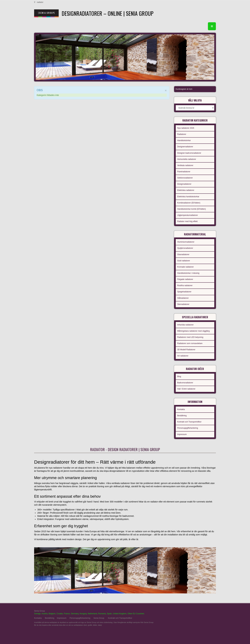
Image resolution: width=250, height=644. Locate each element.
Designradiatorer (184, 184)
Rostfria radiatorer (185, 285)
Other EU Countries (136, 614)
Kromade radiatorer (186, 267)
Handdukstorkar (184, 140)
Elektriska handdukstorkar (188, 197)
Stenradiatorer (183, 304)
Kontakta (181, 409)
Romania (102, 614)
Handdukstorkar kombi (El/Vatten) (192, 209)
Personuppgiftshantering (188, 428)
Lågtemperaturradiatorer (188, 215)
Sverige (37, 614)
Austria (45, 614)
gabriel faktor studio (204, 613)
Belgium (52, 614)
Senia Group (99, 618)
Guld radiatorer (184, 261)
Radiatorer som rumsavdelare (190, 343)
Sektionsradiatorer (185, 178)
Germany (75, 614)
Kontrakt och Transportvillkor (189, 422)
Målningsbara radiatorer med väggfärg (193, 331)
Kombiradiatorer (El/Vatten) (189, 203)
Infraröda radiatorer (186, 325)
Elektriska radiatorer (186, 190)
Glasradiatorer (183, 254)
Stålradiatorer (183, 298)
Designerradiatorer (185, 147)
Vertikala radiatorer (185, 165)
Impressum (182, 434)
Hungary (83, 614)
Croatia (60, 614)
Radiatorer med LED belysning (190, 337)
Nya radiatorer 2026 (186, 128)
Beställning (182, 416)
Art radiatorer (183, 356)
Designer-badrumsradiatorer (189, 153)
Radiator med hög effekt (187, 221)
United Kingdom (120, 614)
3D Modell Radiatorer (186, 350)
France (67, 614)
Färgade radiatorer (185, 279)
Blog (179, 376)
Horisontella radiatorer (187, 159)
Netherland (92, 614)
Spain (109, 614)
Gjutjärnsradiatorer (185, 248)
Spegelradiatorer (184, 292)
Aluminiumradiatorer (186, 242)
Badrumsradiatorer (185, 383)
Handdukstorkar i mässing (188, 273)
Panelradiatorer (184, 172)
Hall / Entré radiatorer (186, 389)
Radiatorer (182, 134)
